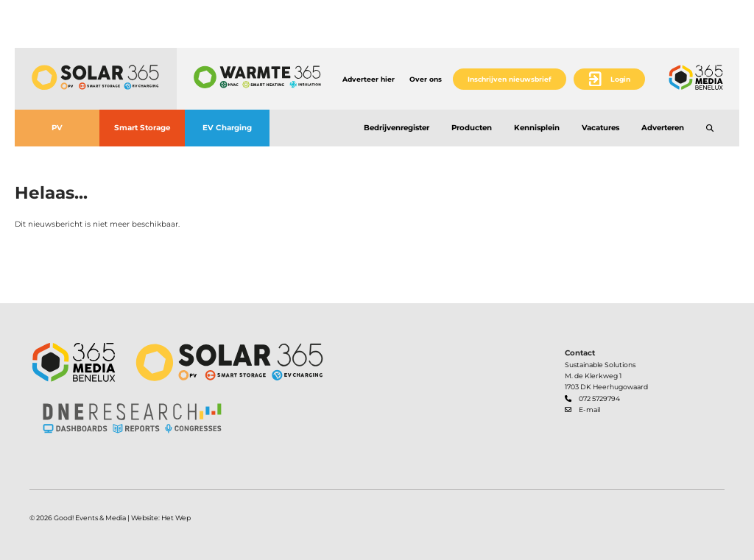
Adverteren (663, 128)
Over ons (426, 79)
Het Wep (176, 518)
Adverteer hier (369, 79)
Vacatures (600, 128)
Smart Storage (142, 128)
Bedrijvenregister (397, 128)
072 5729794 (599, 398)
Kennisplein (537, 128)
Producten (472, 128)
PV (57, 128)
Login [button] (620, 79)
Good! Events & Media (90, 518)
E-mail (589, 410)
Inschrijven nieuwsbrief (510, 79)
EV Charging (227, 128)
